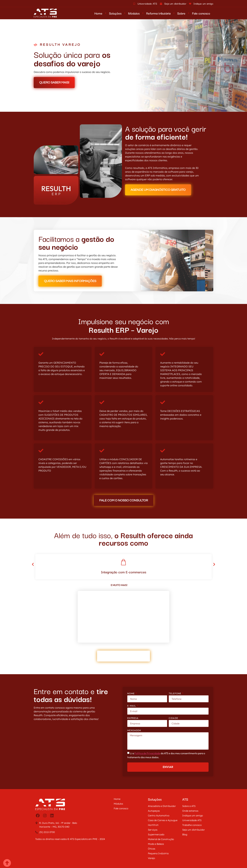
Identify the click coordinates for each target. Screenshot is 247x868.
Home (98, 13)
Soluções (115, 13)
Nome (131, 693)
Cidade (173, 718)
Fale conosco (201, 13)
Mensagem (134, 730)
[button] (33, 564)
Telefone (175, 693)
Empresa (133, 718)
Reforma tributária (158, 13)
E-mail (132, 706)
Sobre (181, 13)
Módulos (134, 13)
